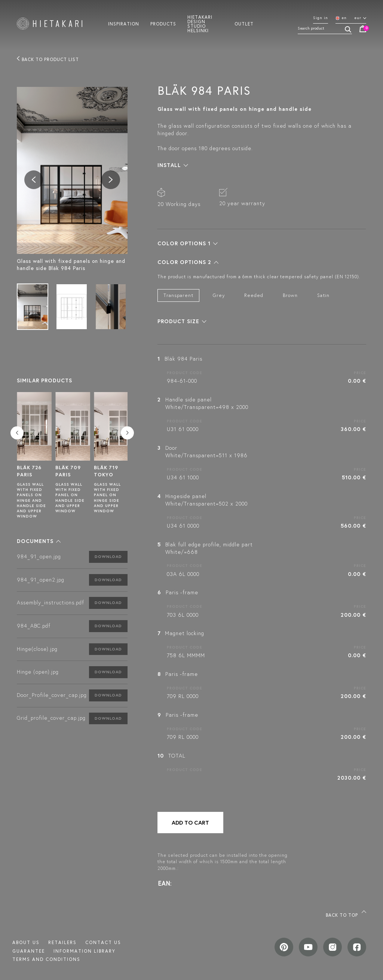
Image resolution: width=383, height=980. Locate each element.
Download (108, 556)
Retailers (62, 942)
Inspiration (124, 24)
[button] (39, 541)
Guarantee (29, 951)
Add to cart (190, 823)
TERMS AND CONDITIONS (46, 959)
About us (26, 942)
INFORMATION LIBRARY (85, 951)
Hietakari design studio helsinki (200, 24)
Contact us (103, 942)
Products (163, 24)
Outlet (244, 24)
